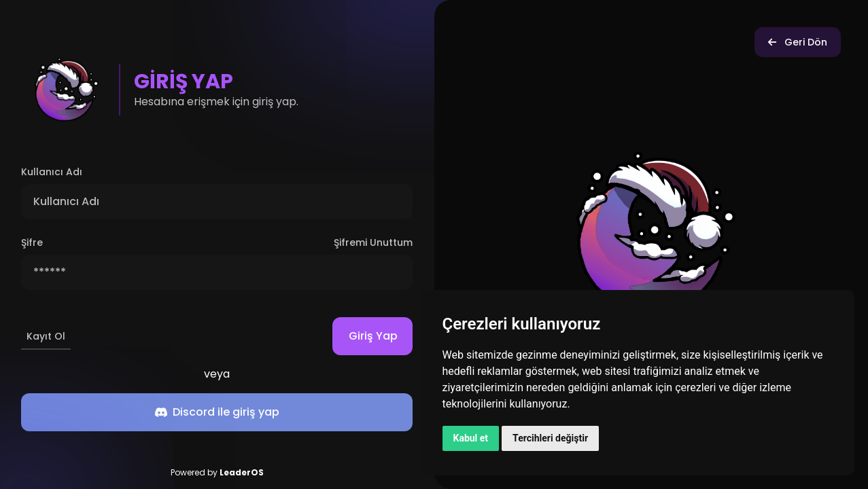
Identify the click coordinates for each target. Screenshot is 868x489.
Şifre (32, 242)
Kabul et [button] (471, 438)
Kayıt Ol (46, 336)
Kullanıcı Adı (52, 172)
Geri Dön (798, 42)
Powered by (217, 472)
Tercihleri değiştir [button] (550, 438)
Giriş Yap (381, 336)
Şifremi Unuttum (373, 242)
